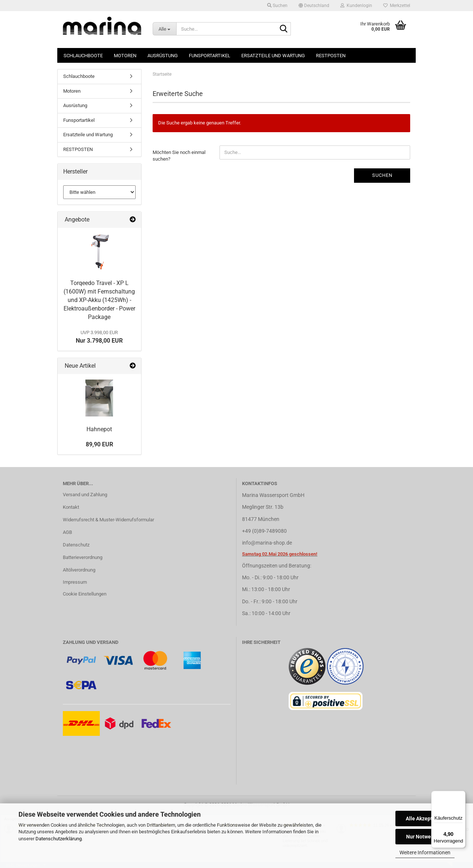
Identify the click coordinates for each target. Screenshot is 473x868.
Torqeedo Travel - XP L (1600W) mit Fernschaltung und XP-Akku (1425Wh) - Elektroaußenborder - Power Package (99, 300)
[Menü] (461, 795)
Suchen (382, 175)
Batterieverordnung (83, 557)
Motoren (125, 56)
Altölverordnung (79, 570)
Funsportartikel (210, 56)
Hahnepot (99, 429)
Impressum (75, 582)
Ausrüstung (163, 56)
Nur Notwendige (425, 837)
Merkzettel (397, 6)
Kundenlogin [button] (356, 6)
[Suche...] (164, 29)
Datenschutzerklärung (59, 839)
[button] (314, 6)
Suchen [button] (277, 6)
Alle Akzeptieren (425, 819)
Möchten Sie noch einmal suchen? (179, 156)
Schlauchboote (83, 56)
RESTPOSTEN (331, 56)
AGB (67, 532)
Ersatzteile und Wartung (273, 56)
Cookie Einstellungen (85, 594)
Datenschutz (76, 545)
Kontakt (71, 507)
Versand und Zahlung (85, 495)
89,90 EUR (99, 444)
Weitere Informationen (425, 852)
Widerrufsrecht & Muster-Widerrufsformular (108, 520)
